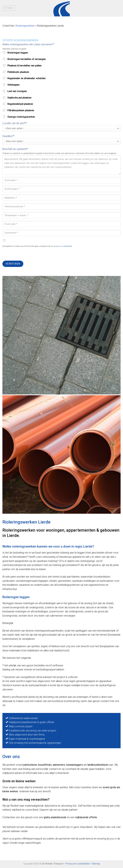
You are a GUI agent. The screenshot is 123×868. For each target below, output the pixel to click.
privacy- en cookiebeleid (63, 246)
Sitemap (96, 864)
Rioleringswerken (25, 26)
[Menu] (9, 8)
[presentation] (27, 254)
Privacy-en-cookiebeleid (78, 864)
